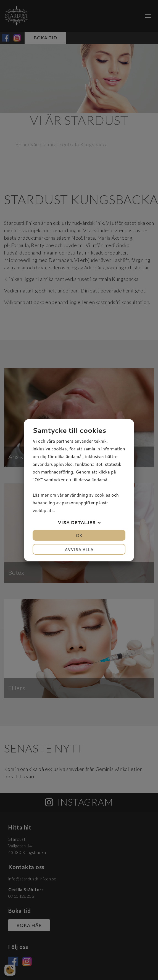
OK (79, 535)
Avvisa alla (79, 549)
